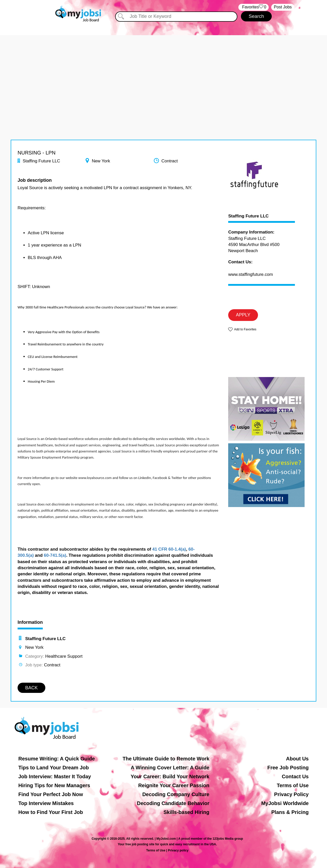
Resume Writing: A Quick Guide (57, 759)
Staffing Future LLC (248, 216)
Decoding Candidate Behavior (173, 803)
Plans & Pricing (290, 812)
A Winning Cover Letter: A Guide (170, 768)
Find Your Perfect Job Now (51, 794)
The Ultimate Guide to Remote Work (166, 759)
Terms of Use (293, 785)
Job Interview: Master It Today (55, 776)
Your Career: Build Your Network (170, 776)
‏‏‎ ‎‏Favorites (254, 7)
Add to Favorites (245, 329)
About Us (297, 759)
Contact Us (295, 776)
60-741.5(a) (55, 555)
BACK (31, 688)
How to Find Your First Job (51, 812)
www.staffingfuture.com (250, 274)
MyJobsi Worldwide (285, 803)
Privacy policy (178, 850)
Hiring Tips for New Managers (54, 785)
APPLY (243, 315)
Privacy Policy (291, 794)
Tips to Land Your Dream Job (54, 768)
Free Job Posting (288, 768)
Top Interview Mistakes (46, 803)
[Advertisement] (163, 71)
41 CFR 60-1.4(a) (169, 549)
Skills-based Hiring (186, 812)
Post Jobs (283, 7)
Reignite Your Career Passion (174, 785)
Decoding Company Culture (176, 794)
